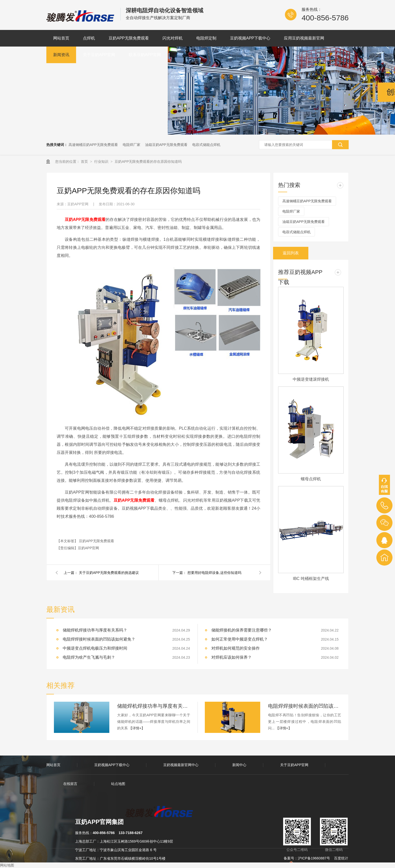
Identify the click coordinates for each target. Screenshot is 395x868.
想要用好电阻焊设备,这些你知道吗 (214, 573)
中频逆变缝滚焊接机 (311, 379)
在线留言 (70, 784)
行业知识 (102, 162)
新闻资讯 (61, 55)
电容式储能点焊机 (206, 145)
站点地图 (118, 784)
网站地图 (7, 865)
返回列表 (291, 253)
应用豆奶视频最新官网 (304, 38)
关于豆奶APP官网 (99, 55)
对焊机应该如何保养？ (232, 657)
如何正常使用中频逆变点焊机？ (240, 639)
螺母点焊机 (311, 479)
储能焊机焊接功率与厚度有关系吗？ (154, 706)
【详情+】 (137, 728)
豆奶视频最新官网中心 (181, 765)
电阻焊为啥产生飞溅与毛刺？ (89, 657)
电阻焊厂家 (131, 145)
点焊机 (89, 38)
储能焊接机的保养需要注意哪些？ (242, 630)
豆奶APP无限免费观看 (129, 38)
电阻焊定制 (206, 38)
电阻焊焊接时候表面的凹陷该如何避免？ (305, 706)
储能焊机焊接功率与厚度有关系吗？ (95, 630)
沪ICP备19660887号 (314, 858)
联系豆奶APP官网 (145, 55)
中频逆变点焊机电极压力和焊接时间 (95, 648)
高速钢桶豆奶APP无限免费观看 (93, 145)
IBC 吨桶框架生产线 (311, 579)
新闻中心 (239, 765)
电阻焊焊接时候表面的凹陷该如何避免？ (99, 639)
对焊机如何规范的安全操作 (236, 648)
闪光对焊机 (173, 38)
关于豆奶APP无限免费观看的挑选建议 (109, 573)
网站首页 (61, 38)
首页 (85, 162)
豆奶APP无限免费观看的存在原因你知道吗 (148, 162)
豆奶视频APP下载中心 (250, 38)
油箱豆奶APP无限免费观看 (166, 145)
